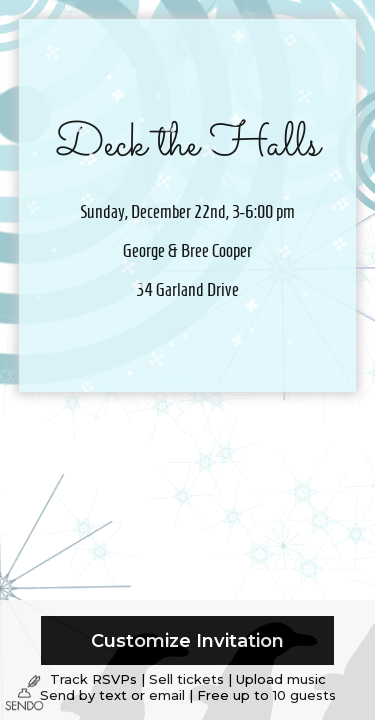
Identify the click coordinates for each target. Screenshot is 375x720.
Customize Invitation (187, 640)
